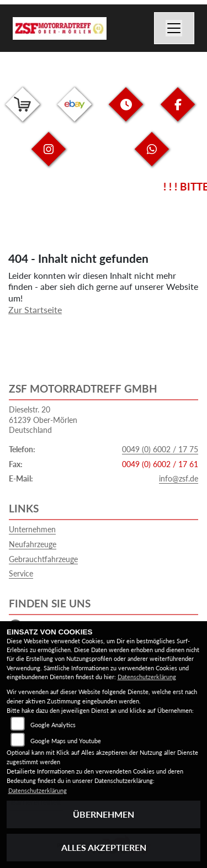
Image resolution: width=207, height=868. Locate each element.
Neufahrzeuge (33, 544)
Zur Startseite (35, 309)
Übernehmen (104, 814)
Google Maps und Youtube (66, 741)
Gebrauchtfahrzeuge (43, 559)
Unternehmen (32, 529)
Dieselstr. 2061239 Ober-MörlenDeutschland (43, 420)
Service (21, 573)
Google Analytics (53, 725)
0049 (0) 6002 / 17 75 (160, 449)
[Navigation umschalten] (174, 28)
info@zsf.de (179, 478)
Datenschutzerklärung (147, 677)
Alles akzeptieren (104, 847)
